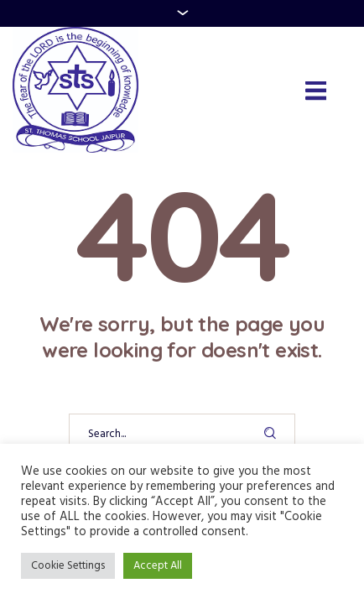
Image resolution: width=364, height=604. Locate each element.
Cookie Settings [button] (68, 566)
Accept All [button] (158, 566)
